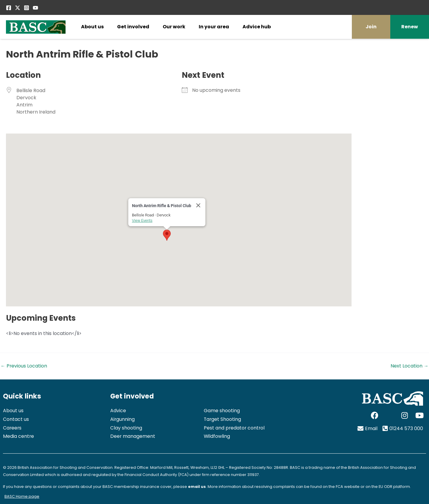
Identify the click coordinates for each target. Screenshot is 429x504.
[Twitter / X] (18, 8)
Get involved (133, 27)
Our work (174, 27)
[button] (167, 235)
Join (371, 27)
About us (92, 27)
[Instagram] (27, 8)
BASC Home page (22, 496)
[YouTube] (35, 8)
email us (197, 487)
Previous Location (24, 366)
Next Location (409, 366)
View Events (142, 220)
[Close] (198, 205)
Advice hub (257, 27)
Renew (410, 27)
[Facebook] (9, 8)
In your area (214, 27)
